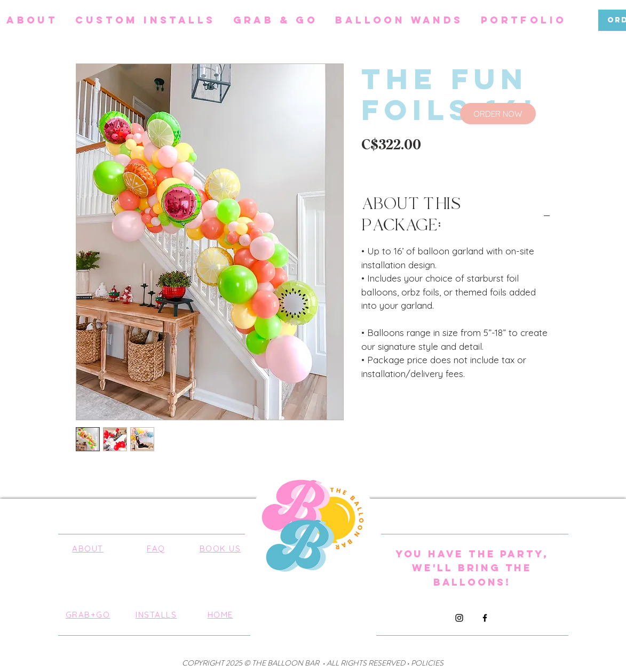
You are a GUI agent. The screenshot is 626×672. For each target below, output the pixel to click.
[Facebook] (485, 618)
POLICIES (427, 663)
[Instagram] (459, 618)
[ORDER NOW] (498, 114)
